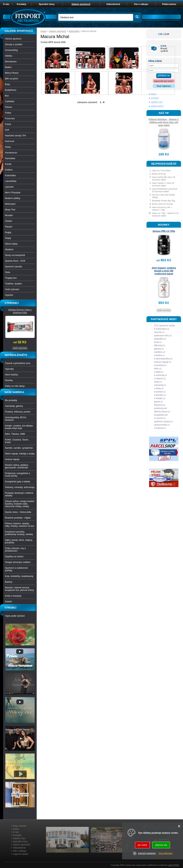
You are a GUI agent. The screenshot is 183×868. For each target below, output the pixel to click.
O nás (6, 4)
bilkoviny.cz (160, 345)
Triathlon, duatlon (13, 284)
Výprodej (9, 369)
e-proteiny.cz (160, 365)
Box (7, 96)
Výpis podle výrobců (15, 616)
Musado (9, 215)
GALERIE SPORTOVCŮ (19, 31)
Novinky (9, 380)
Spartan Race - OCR (15, 261)
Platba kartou (169, 4)
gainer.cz (158, 402)
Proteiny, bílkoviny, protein (18, 412)
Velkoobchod (113, 4)
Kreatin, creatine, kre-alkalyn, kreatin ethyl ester (19, 427)
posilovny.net (160, 408)
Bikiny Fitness (12, 73)
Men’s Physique (13, 193)
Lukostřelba (11, 181)
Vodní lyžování (12, 289)
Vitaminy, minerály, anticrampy (20, 487)
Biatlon (8, 67)
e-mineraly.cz (160, 375)
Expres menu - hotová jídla (18, 512)
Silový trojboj (11, 244)
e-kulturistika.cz (162, 329)
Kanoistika (10, 158)
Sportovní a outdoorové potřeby (16, 569)
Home (43, 31)
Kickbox (9, 170)
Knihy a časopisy (13, 596)
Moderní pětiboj (13, 198)
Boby (7, 84)
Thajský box (11, 278)
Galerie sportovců (58, 31)
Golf (7, 130)
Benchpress (11, 62)
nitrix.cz (158, 369)
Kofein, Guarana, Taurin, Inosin (17, 441)
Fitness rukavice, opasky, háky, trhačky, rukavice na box (20, 525)
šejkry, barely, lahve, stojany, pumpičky (19, 541)
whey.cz (158, 382)
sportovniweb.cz (162, 425)
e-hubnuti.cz (160, 428)
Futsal (8, 124)
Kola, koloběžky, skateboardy (19, 576)
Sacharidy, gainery (14, 406)
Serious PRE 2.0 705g (164, 231)
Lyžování (9, 187)
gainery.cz (159, 349)
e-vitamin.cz (160, 379)
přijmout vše (161, 845)
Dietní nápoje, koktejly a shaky (20, 454)
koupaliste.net (161, 415)
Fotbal (8, 113)
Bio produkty (11, 400)
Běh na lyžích (12, 79)
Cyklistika (10, 101)
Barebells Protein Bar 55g (163, 201)
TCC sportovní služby (165, 326)
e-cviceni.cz (160, 418)
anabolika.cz (160, 339)
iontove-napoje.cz (163, 362)
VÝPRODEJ (12, 303)
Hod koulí (10, 141)
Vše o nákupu (141, 4)
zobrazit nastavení (147, 853)
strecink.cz (159, 332)
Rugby (8, 232)
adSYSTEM (173, 865)
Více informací (166, 853)
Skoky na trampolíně (15, 255)
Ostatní (9, 221)
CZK (161, 34)
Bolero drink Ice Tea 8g (162, 204)
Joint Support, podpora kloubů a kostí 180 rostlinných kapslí (164, 271)
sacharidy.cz (160, 385)
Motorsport (10, 204)
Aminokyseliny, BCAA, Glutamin (16, 419)
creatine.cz (159, 355)
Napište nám (19, 838)
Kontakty (22, 4)
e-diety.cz (159, 372)
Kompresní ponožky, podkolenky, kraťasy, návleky (19, 533)
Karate (8, 164)
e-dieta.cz (159, 388)
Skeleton (9, 250)
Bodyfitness (11, 90)
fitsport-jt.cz (160, 405)
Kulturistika (74, 31)
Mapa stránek (20, 826)
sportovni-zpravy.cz (163, 422)
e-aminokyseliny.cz (163, 359)
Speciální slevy (47, 4)
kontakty (155, 98)
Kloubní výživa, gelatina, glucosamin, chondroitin (17, 466)
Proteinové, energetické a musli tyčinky (17, 475)
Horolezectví (11, 153)
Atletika (9, 56)
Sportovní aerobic (14, 267)
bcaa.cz (158, 342)
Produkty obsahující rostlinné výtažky (19, 494)
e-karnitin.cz (160, 395)
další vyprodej (20, 348)
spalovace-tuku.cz (163, 336)
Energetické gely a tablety (18, 482)
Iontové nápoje (12, 459)
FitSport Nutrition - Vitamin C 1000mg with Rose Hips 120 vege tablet (164, 122)
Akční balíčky (11, 375)
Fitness (9, 107)
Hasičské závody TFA (15, 136)
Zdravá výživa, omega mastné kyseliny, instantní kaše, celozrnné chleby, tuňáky (20, 504)
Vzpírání (9, 295)
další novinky (164, 310)
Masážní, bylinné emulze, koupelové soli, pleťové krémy (20, 589)
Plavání (9, 227)
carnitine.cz (160, 352)
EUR (167, 34)
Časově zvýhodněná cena (18, 363)
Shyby (8, 238)
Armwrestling (11, 50)
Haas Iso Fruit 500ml (161, 171)
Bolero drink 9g (159, 174)
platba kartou (157, 106)
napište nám (157, 102)
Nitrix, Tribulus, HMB (15, 434)
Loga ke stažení (21, 854)
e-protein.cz (160, 392)
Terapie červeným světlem (18, 562)
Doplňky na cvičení (14, 557)
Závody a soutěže (14, 44)
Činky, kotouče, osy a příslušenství (15, 550)
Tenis (8, 272)
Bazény (9, 582)
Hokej (8, 147)
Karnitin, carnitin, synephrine (19, 448)
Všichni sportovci (13, 39)
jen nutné (142, 845)
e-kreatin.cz (160, 398)
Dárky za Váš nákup (15, 386)
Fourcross (10, 119)
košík (163, 46)
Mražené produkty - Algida (18, 518)
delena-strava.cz (162, 412)
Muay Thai (10, 210)
